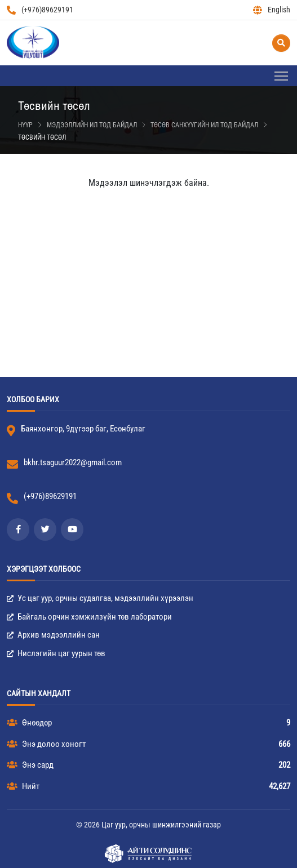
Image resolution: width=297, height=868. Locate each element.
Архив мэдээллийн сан (53, 635)
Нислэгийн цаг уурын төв (56, 653)
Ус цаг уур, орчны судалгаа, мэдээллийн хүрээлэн (100, 598)
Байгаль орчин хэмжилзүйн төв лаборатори (89, 617)
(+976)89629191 (40, 10)
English (272, 10)
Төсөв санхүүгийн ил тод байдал (204, 125)
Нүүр (25, 125)
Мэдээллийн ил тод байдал (92, 125)
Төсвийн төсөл (42, 137)
